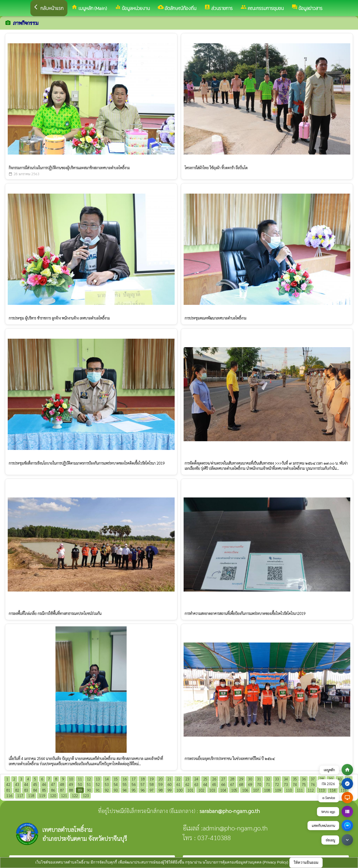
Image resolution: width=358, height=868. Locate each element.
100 (179, 790)
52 (98, 784)
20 (160, 779)
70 (259, 784)
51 (89, 784)
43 (17, 784)
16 (125, 779)
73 (286, 784)
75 (304, 784)
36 (304, 779)
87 (62, 790)
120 (53, 795)
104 (223, 790)
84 (35, 790)
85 (44, 790)
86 (53, 790)
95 (134, 790)
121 (64, 795)
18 (143, 779)
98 (160, 790)
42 (8, 784)
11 (80, 779)
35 (295, 779)
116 (9, 795)
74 (295, 784)
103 (212, 790)
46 (44, 784)
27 (223, 779)
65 (214, 784)
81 (8, 790)
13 (98, 779)
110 (289, 790)
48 (62, 784)
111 (300, 790)
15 (116, 779)
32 (268, 779)
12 (89, 779)
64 (205, 784)
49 (71, 784)
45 (35, 784)
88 (71, 790)
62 (187, 784)
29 (241, 779)
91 (98, 790)
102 (201, 790)
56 (134, 784)
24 (196, 779)
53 (107, 784)
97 (152, 790)
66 (223, 784)
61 (178, 784)
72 (277, 784)
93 (116, 790)
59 (160, 784)
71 (268, 784)
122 (75, 795)
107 (256, 790)
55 (125, 784)
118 (31, 795)
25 (205, 779)
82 (17, 790)
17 (134, 779)
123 (86, 795)
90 (89, 790)
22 (178, 779)
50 (80, 784)
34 (286, 779)
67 (232, 784)
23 (187, 779)
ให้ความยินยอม (306, 862)
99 (169, 790)
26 (214, 779)
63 (196, 784)
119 (42, 795)
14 (107, 779)
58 (152, 784)
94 (125, 790)
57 (143, 784)
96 (143, 790)
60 (169, 784)
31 (259, 779)
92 (107, 790)
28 (232, 779)
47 (53, 784)
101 (190, 790)
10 (71, 779)
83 (26, 790)
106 (245, 790)
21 (169, 779)
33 (277, 779)
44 (26, 784)
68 (241, 784)
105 (234, 790)
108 (267, 790)
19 (152, 779)
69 (250, 784)
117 (20, 795)
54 (116, 784)
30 (250, 779)
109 (278, 790)
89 (80, 790)
